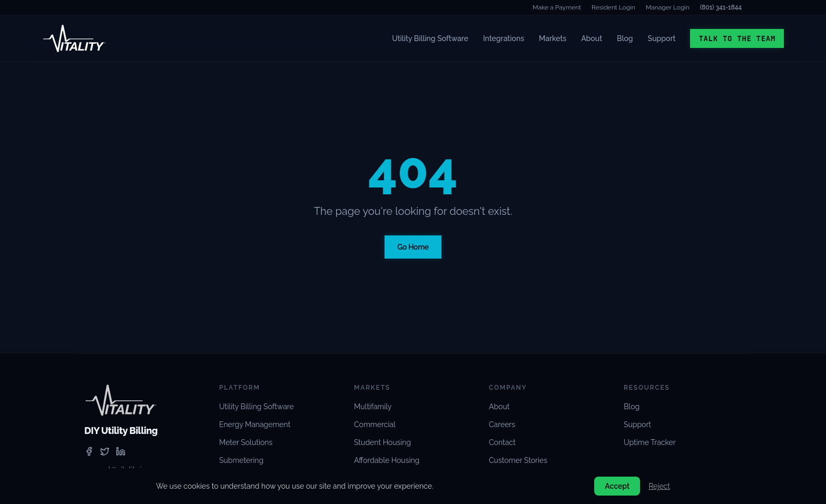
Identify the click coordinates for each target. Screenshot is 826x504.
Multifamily (373, 407)
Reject (659, 486)
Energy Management (255, 424)
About (592, 38)
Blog (625, 38)
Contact (502, 442)
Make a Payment (557, 7)
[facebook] (89, 451)
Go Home (413, 247)
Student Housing (382, 442)
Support (662, 38)
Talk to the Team (737, 38)
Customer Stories (518, 460)
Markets (553, 38)
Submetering (241, 460)
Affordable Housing (387, 460)
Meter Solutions (246, 442)
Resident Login (613, 7)
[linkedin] (121, 451)
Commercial (375, 424)
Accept (617, 486)
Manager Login (668, 7)
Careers (502, 424)
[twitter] (105, 451)
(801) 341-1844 (721, 7)
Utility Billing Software (430, 38)
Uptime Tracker (650, 442)
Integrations (504, 38)
